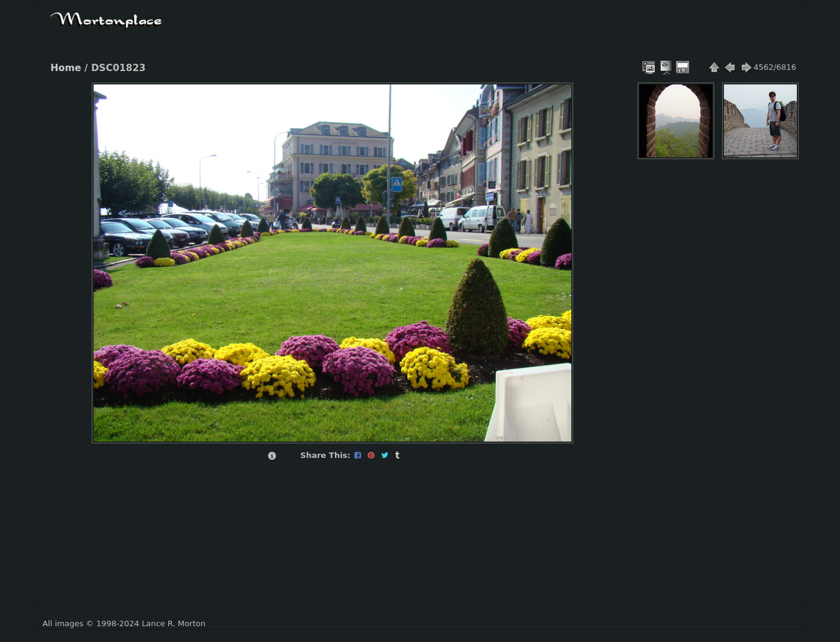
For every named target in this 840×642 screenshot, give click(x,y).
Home (66, 68)
